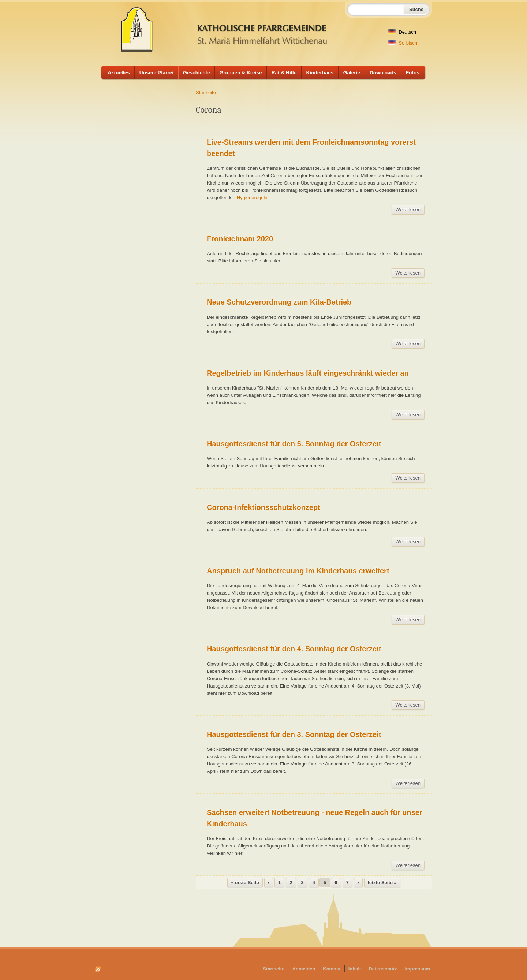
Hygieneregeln (252, 198)
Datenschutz (383, 969)
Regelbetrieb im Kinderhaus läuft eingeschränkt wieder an (308, 373)
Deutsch (402, 32)
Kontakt (332, 969)
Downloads (383, 73)
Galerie (352, 73)
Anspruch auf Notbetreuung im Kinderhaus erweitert (298, 571)
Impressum (417, 969)
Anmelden (304, 969)
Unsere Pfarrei (156, 73)
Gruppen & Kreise (241, 73)
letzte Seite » (382, 882)
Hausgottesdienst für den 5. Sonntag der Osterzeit (294, 444)
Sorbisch (402, 43)
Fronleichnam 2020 (240, 239)
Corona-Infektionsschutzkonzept (263, 507)
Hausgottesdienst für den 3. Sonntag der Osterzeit (294, 734)
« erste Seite (245, 882)
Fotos (413, 73)
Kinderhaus (320, 73)
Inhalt (355, 969)
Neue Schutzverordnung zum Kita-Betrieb (279, 302)
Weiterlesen (410, 211)
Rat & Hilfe (284, 73)
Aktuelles (119, 73)
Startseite (206, 92)
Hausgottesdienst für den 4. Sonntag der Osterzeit (294, 649)
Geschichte (197, 73)
